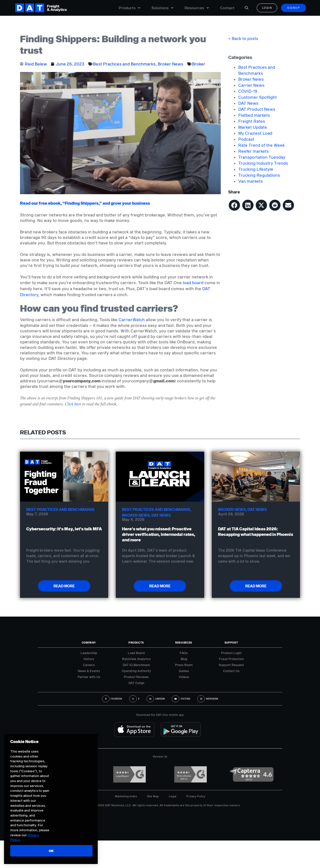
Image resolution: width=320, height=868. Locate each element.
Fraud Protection (231, 659)
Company (89, 643)
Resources (197, 8)
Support (231, 643)
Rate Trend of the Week (261, 145)
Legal (172, 796)
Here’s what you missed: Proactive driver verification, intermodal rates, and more (159, 534)
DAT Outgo (136, 683)
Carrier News (251, 85)
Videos (184, 677)
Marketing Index (126, 796)
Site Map (153, 796)
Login (267, 8)
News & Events (89, 671)
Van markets (250, 181)
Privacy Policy (196, 796)
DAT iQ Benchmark (136, 665)
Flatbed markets (254, 115)
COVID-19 (248, 91)
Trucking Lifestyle (256, 169)
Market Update (253, 127)
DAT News (248, 103)
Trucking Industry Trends (263, 163)
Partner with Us (89, 677)
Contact (227, 8)
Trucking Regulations (259, 175)
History (89, 659)
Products (129, 8)
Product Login (231, 653)
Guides (184, 671)
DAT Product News (257, 109)
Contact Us (231, 671)
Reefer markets (253, 151)
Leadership (89, 653)
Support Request (231, 665)
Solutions (162, 8)
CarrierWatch (132, 320)
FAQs (184, 653)
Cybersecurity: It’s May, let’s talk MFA (64, 529)
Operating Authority (136, 671)
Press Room (184, 665)
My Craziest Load (255, 133)
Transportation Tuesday (262, 157)
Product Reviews (136, 677)
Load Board (136, 653)
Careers (89, 665)
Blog (184, 659)
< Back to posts (243, 38)
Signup (293, 8)
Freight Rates (252, 121)
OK (51, 851)
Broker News (170, 64)
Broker (199, 64)
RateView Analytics (136, 659)
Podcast (246, 139)
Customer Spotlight (257, 97)
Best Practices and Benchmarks (124, 64)
